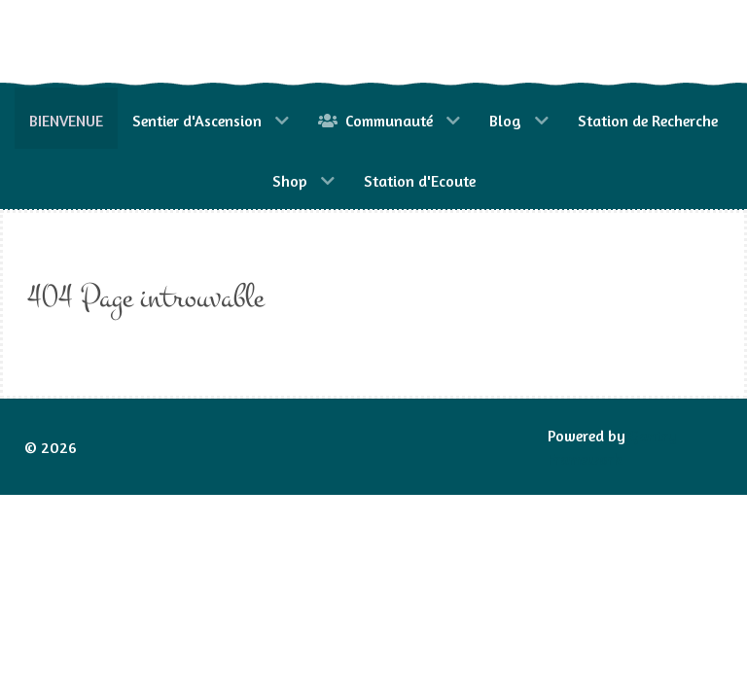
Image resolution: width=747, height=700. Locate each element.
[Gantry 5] (112, 44)
